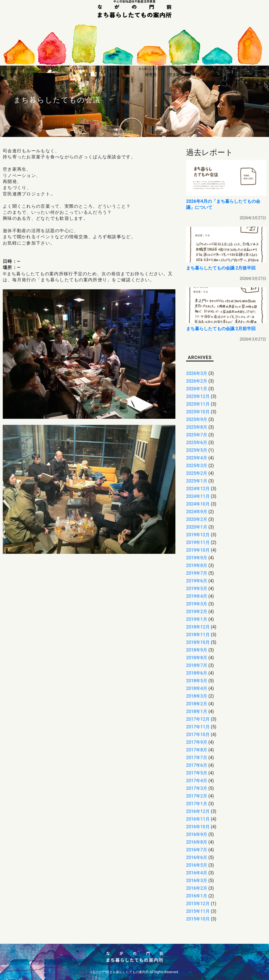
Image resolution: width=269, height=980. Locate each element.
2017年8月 (197, 750)
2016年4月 (197, 873)
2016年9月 (197, 834)
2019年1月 (197, 619)
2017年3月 (197, 788)
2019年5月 (197, 589)
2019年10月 (198, 550)
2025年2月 (197, 473)
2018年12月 (198, 627)
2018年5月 (197, 681)
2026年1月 (197, 389)
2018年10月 (198, 642)
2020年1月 (197, 527)
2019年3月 (197, 604)
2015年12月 (198, 904)
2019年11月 (198, 542)
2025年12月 (198, 396)
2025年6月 (197, 443)
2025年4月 (197, 458)
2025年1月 (197, 481)
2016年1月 (197, 896)
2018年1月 (197, 711)
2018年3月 (197, 696)
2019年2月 (197, 612)
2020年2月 (197, 519)
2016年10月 (198, 827)
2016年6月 (197, 857)
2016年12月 (198, 811)
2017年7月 (197, 758)
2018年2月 (197, 704)
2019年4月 (197, 596)
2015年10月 (198, 919)
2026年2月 (197, 381)
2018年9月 (197, 650)
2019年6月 (197, 581)
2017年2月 (197, 796)
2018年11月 (198, 635)
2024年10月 (198, 504)
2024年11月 (198, 496)
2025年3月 (197, 466)
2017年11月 (198, 727)
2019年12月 (198, 535)
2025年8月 (197, 427)
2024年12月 (198, 489)
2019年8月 (197, 565)
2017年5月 (197, 773)
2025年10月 (198, 412)
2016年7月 (197, 850)
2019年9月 (197, 558)
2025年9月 (197, 419)
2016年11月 (198, 819)
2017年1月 (197, 804)
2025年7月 (197, 435)
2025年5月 (197, 450)
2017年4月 (197, 781)
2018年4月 (197, 688)
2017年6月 (197, 765)
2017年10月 (198, 735)
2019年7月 (197, 573)
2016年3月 (197, 881)
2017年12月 (198, 719)
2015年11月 (198, 911)
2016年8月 (197, 842)
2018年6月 (197, 673)
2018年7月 (197, 665)
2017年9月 (197, 742)
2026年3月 (197, 373)
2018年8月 (197, 658)
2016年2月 (197, 888)
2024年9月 (197, 512)
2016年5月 (197, 865)
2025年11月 (198, 404)
